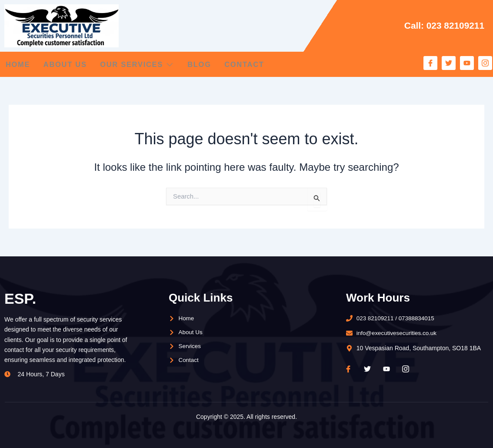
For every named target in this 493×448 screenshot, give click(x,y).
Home (17, 65)
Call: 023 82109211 (442, 25)
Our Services (147, 65)
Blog (214, 65)
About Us (69, 65)
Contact (264, 65)
